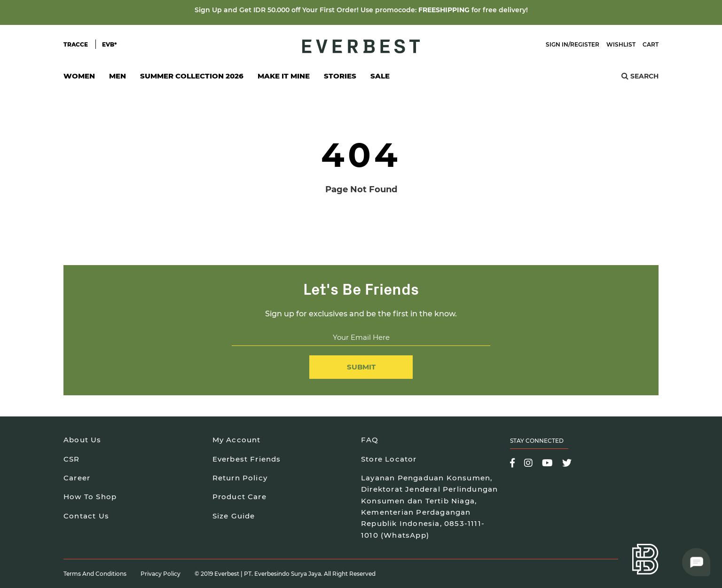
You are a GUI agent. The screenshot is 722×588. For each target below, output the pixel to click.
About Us (82, 440)
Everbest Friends (247, 459)
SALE (380, 76)
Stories (340, 76)
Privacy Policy (161, 574)
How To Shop (90, 497)
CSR (72, 459)
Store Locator (389, 459)
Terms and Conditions (95, 574)
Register (585, 44)
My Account (237, 440)
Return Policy (240, 478)
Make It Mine (284, 79)
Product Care (239, 497)
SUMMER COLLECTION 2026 (192, 76)
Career (77, 478)
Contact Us (86, 516)
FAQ (370, 440)
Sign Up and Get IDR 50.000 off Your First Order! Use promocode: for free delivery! (361, 10)
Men (118, 79)
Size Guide (234, 516)
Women (79, 79)
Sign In (557, 44)
